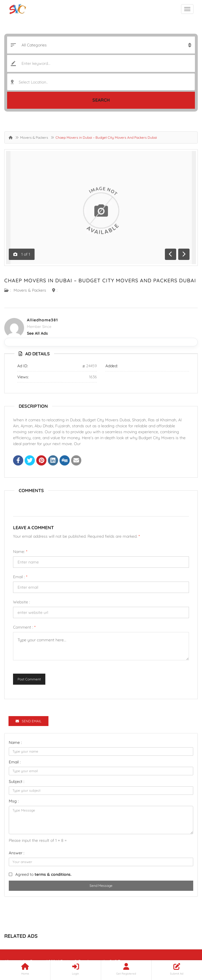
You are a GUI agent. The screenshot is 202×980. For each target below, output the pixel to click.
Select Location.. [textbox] (33, 82)
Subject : (17, 782)
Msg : (14, 801)
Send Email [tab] (28, 721)
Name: (20, 552)
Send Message (101, 886)
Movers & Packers (34, 137)
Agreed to (43, 874)
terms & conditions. (53, 874)
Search (101, 100)
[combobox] (101, 82)
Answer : (17, 853)
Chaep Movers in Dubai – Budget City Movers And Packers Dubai (100, 280)
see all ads (37, 333)
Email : (20, 577)
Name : (15, 742)
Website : (22, 602)
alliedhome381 (42, 320)
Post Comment (29, 679)
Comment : (24, 627)
